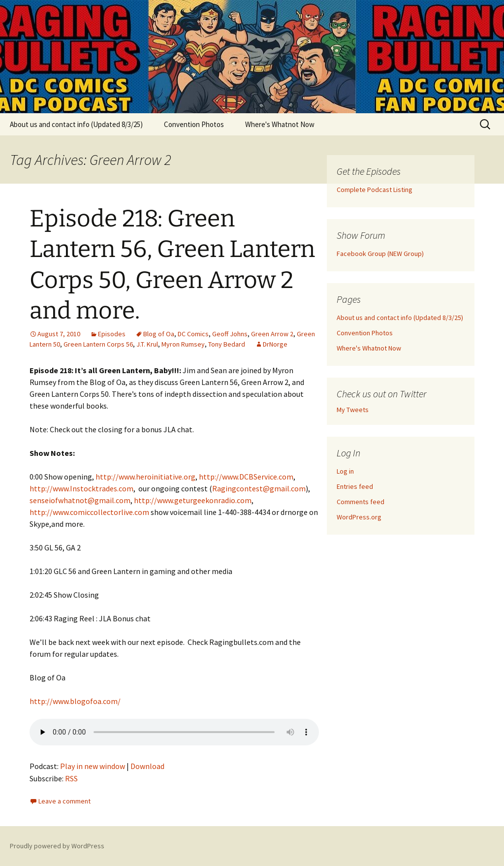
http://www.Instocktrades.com (81, 488)
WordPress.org (359, 517)
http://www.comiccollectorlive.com (89, 512)
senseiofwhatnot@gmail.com (80, 500)
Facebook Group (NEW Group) (380, 254)
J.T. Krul (147, 344)
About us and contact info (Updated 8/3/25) (76, 124)
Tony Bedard (227, 344)
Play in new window (93, 766)
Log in (345, 471)
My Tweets (353, 410)
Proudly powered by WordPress (57, 846)
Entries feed (355, 486)
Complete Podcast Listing (375, 190)
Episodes (112, 334)
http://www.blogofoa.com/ (75, 701)
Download (147, 766)
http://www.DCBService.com (246, 477)
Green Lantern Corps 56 (98, 344)
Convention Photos (194, 124)
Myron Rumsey (183, 344)
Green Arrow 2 (272, 334)
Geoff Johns (230, 334)
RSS (71, 778)
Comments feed (361, 502)
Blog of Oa (159, 334)
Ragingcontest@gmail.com (259, 488)
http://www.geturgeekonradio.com (193, 500)
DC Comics (193, 334)
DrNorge (275, 344)
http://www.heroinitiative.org (145, 477)
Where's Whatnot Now (280, 124)
